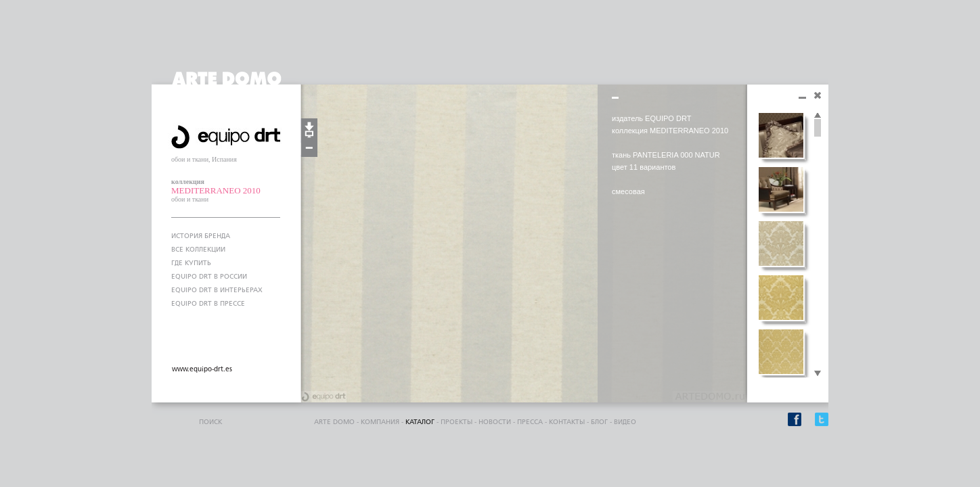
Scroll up (818, 116)
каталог (420, 422)
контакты (567, 422)
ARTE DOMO (334, 422)
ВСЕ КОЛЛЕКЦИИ (198, 250)
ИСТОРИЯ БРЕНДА (201, 236)
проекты (456, 422)
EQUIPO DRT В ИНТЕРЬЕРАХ (217, 290)
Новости (495, 422)
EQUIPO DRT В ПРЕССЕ (208, 304)
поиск (210, 422)
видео (625, 422)
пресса (530, 422)
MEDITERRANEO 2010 (216, 190)
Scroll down (818, 374)
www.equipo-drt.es (202, 369)
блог (599, 422)
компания (380, 422)
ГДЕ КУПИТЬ (191, 263)
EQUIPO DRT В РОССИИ (209, 277)
